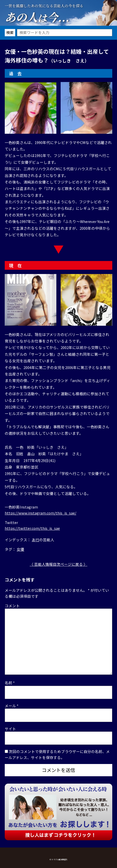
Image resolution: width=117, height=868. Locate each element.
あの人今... (37, 17)
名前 (10, 683)
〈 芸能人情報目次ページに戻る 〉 (58, 564)
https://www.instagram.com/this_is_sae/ (41, 513)
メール (12, 706)
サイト (10, 729)
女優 (20, 549)
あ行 (35, 540)
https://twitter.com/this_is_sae (32, 528)
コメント (12, 606)
